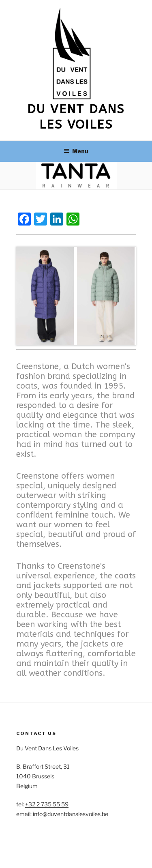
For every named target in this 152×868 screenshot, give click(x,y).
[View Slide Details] (46, 296)
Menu (76, 151)
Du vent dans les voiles (76, 117)
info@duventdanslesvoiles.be (71, 814)
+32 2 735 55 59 (47, 804)
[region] (76, 296)
